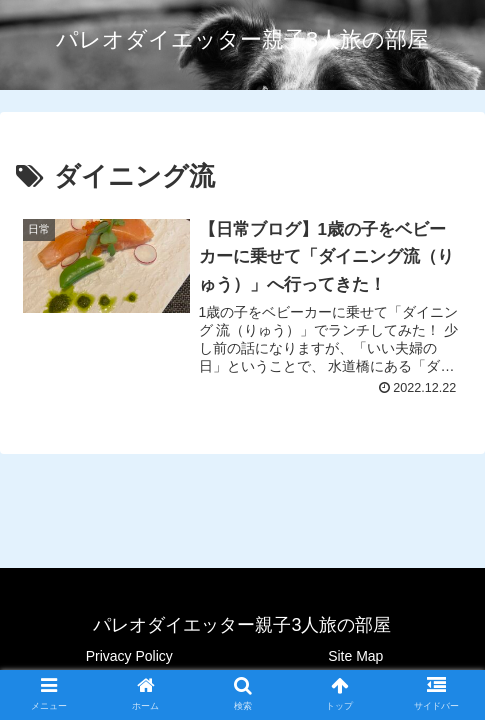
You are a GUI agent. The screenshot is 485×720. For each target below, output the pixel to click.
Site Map (355, 656)
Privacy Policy (129, 656)
